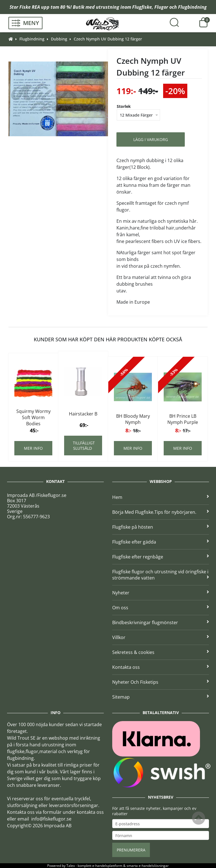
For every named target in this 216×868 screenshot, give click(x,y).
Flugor (161, 7)
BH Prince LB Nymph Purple (183, 419)
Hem (161, 497)
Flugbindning (192, 7)
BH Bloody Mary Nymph (133, 419)
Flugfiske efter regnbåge (161, 557)
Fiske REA (30, 7)
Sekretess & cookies (161, 652)
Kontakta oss (161, 667)
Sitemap (161, 697)
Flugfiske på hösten (161, 527)
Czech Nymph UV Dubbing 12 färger (108, 39)
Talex (71, 866)
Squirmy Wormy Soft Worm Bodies (33, 417)
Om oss (161, 608)
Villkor (161, 637)
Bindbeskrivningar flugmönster (161, 622)
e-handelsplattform (107, 866)
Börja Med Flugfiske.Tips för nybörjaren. (161, 512)
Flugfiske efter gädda (161, 542)
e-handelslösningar (154, 866)
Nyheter (161, 593)
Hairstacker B (83, 414)
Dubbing (59, 39)
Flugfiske (142, 7)
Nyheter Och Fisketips (161, 682)
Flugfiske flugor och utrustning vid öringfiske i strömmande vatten (161, 575)
